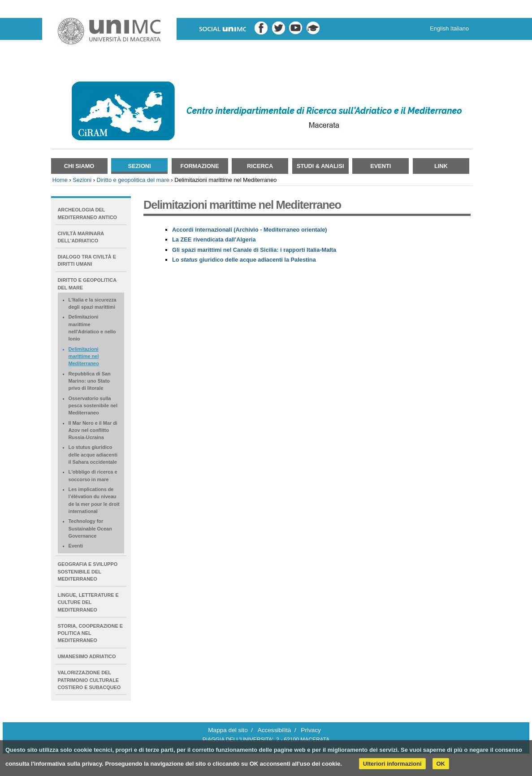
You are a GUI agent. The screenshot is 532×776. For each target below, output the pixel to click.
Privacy (311, 730)
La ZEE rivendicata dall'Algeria (214, 239)
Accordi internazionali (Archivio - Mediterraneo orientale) (250, 230)
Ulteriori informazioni (392, 764)
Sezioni (139, 166)
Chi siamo (79, 166)
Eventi (381, 166)
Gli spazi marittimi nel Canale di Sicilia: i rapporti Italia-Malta (254, 250)
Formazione (200, 166)
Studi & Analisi (320, 166)
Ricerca (260, 166)
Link (441, 166)
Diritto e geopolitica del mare (133, 180)
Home (60, 180)
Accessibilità (275, 730)
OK (441, 764)
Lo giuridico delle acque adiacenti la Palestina (244, 260)
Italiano (460, 28)
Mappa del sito (228, 730)
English (439, 28)
